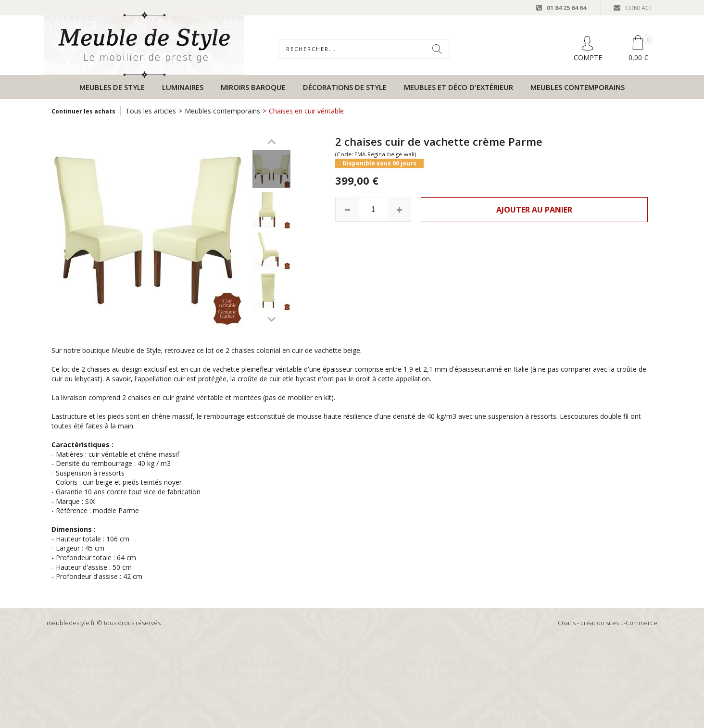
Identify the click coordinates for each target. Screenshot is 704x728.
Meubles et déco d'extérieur (459, 87)
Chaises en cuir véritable (306, 111)
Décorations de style (345, 87)
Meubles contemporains (578, 87)
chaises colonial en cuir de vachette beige (296, 350)
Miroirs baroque (253, 87)
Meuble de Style (136, 350)
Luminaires (183, 87)
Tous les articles (151, 111)
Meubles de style (112, 87)
